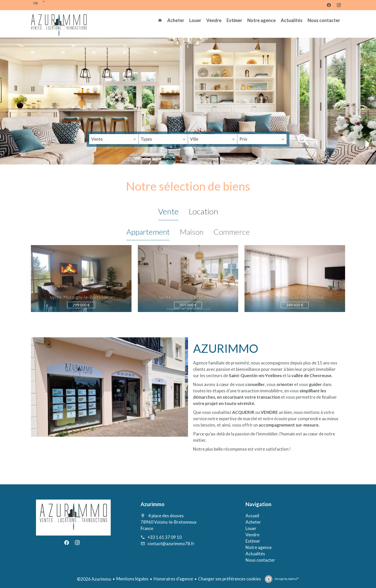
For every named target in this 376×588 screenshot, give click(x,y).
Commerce (232, 232)
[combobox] (114, 139)
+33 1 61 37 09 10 (165, 537)
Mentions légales (132, 579)
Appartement (148, 232)
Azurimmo (153, 504)
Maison (192, 232)
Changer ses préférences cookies (230, 579)
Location (203, 211)
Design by (287, 579)
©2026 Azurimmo (94, 579)
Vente (168, 211)
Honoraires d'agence (173, 579)
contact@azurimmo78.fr (171, 544)
